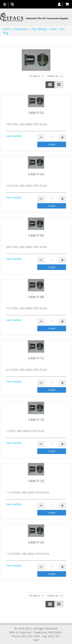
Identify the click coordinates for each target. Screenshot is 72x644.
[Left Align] (50, 85)
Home (7, 29)
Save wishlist (14, 136)
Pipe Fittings (39, 29)
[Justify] (59, 85)
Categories (21, 29)
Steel (53, 29)
